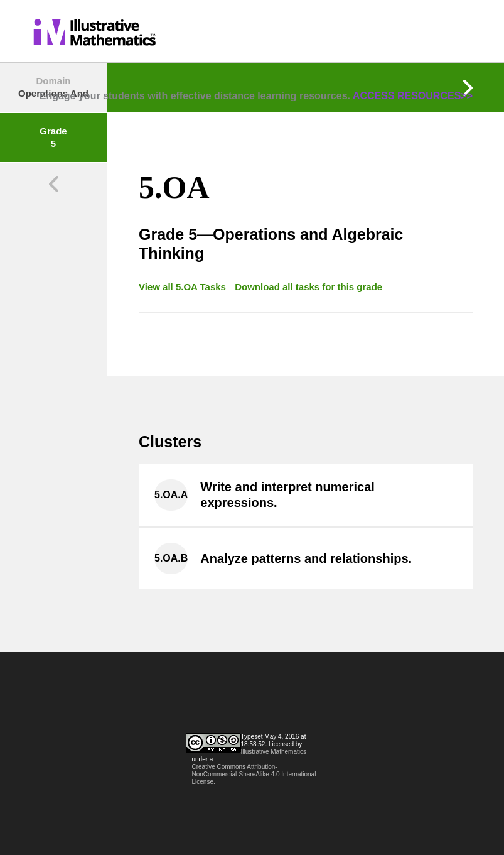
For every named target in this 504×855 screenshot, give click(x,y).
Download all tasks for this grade (308, 287)
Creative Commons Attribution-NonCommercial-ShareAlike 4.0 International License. (254, 774)
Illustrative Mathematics (274, 752)
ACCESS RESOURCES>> (413, 96)
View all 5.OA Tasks (184, 287)
